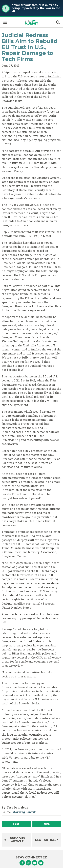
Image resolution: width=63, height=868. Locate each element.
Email (47, 824)
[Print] (16, 824)
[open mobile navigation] (5, 22)
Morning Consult (24, 812)
